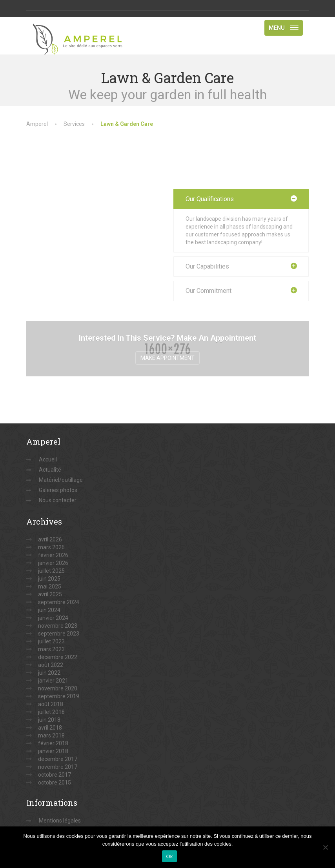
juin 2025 (49, 579)
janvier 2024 (53, 618)
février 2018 (53, 743)
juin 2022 (49, 673)
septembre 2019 (59, 696)
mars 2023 (51, 649)
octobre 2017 (55, 775)
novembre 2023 (58, 626)
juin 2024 (49, 610)
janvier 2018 (53, 751)
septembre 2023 (59, 634)
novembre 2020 (58, 688)
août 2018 (51, 704)
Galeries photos (58, 490)
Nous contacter (58, 500)
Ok (169, 856)
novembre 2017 (58, 767)
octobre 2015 (55, 783)
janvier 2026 (53, 563)
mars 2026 (51, 547)
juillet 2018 (51, 712)
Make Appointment (167, 358)
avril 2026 (50, 539)
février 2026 (53, 555)
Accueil (48, 459)
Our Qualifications (210, 199)
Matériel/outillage (61, 480)
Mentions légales (60, 821)
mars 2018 (51, 735)
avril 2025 (50, 594)
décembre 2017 (58, 759)
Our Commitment (208, 291)
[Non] (325, 847)
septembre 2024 (59, 602)
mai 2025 (50, 587)
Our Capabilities (207, 266)
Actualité (50, 470)
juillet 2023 (51, 641)
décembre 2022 (58, 657)
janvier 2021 (53, 681)
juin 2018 (49, 720)
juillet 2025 (51, 571)
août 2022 (51, 665)
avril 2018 (50, 728)
